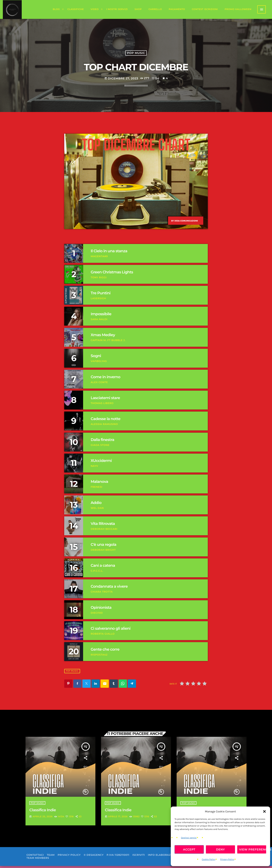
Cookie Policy (209, 860)
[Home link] (12, 9)
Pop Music (136, 54)
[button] (264, 811)
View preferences (253, 849)
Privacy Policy (227, 860)
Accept (189, 849)
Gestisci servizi (189, 838)
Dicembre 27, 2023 (121, 79)
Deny (221, 849)
